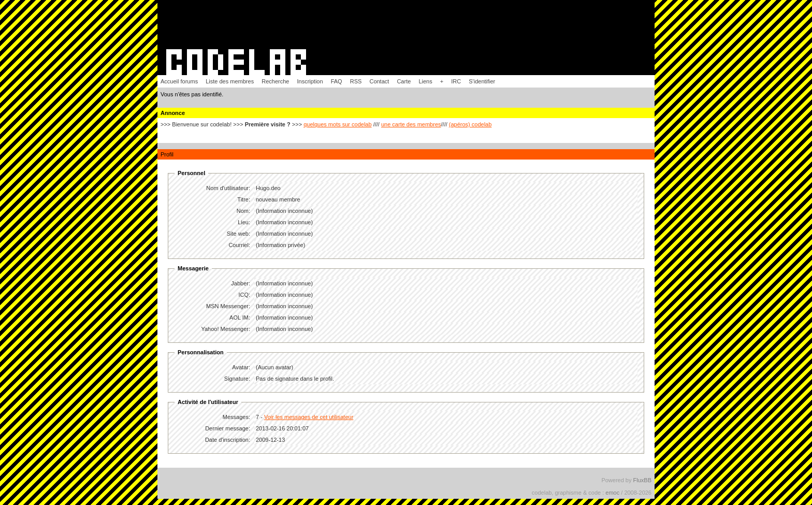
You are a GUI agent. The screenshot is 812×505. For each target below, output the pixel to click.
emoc (612, 493)
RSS (356, 81)
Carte (404, 81)
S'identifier (482, 81)
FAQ (337, 81)
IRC (456, 81)
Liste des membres (230, 81)
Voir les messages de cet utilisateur (309, 417)
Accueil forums (179, 81)
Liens (425, 81)
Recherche (275, 81)
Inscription (310, 81)
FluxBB (642, 480)
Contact (379, 81)
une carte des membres (411, 124)
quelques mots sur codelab (337, 124)
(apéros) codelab (470, 124)
